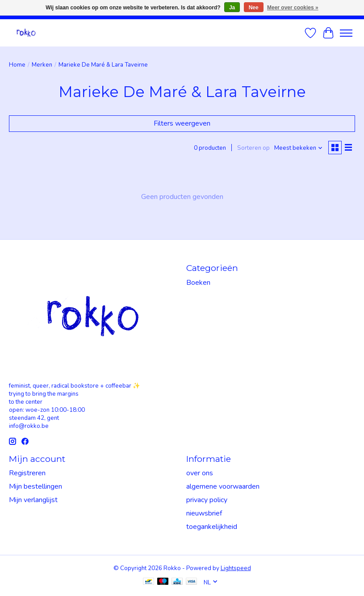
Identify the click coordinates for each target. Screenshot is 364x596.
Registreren (27, 473)
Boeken (198, 283)
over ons (200, 473)
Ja (232, 8)
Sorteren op (253, 148)
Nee (254, 8)
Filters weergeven (182, 123)
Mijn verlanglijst (33, 500)
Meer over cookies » (293, 8)
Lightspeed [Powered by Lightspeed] (236, 568)
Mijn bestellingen (36, 486)
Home (17, 65)
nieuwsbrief (204, 513)
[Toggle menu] (346, 33)
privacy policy (207, 500)
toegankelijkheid (212, 527)
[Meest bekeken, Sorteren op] (299, 148)
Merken (42, 65)
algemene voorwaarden (223, 486)
